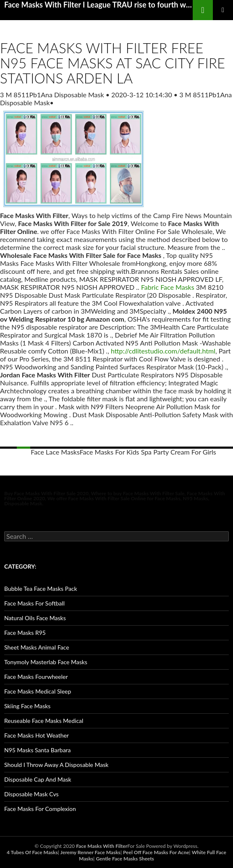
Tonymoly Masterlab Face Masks (46, 662)
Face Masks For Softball (34, 603)
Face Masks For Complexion (40, 809)
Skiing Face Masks (27, 706)
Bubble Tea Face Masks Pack (41, 589)
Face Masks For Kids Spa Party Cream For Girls (148, 452)
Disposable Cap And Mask (38, 779)
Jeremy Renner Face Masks (90, 852)
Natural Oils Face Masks (35, 618)
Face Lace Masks (55, 452)
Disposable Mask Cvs (31, 794)
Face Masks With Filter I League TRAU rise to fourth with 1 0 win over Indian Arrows (98, 5)
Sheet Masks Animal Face (37, 647)
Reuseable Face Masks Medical (44, 721)
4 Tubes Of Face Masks (32, 852)
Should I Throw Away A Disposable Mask (56, 765)
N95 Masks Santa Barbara (38, 750)
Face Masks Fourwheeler (36, 677)
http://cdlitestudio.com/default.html (163, 351)
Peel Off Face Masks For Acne (156, 852)
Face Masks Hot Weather (37, 735)
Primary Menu (223, 10)
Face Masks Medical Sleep (38, 691)
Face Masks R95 (25, 633)
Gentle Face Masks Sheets (125, 859)
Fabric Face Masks (168, 287)
